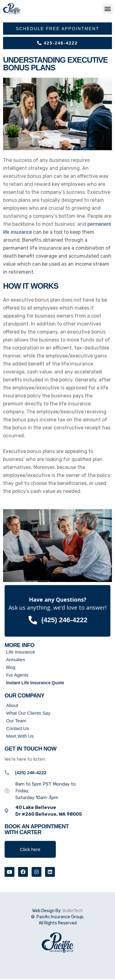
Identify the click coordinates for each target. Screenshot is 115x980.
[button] (108, 9)
